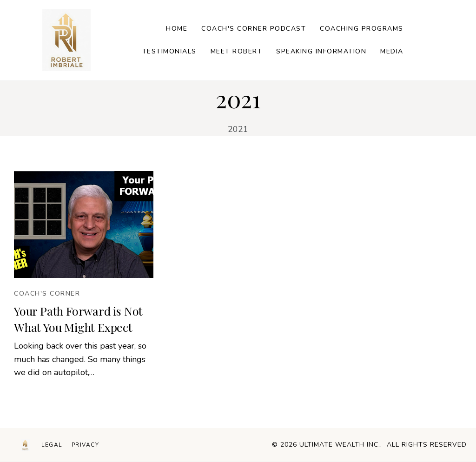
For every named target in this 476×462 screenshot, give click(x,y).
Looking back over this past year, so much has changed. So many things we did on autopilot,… (80, 359)
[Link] (177, 29)
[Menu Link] (52, 445)
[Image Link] (66, 40)
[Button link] (47, 294)
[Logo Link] (25, 445)
